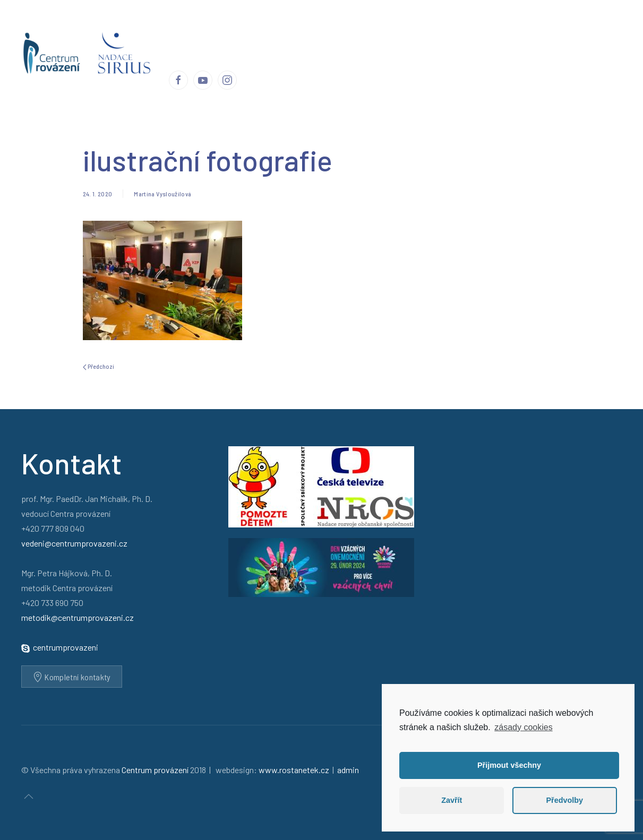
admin (348, 770)
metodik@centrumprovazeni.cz (78, 617)
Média (450, 26)
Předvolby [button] (564, 800)
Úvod (178, 26)
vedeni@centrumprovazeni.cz (74, 543)
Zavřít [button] (452, 800)
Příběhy (295, 26)
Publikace (408, 26)
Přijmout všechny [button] (509, 765)
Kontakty (552, 26)
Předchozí (98, 366)
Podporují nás (498, 26)
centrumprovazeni (66, 647)
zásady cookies (523, 727)
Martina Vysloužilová (162, 194)
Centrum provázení (234, 26)
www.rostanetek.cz (294, 770)
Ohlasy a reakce (349, 26)
